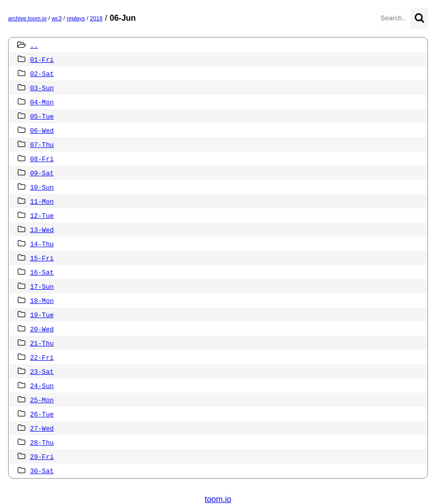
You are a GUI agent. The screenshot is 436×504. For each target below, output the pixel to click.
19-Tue (42, 315)
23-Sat (42, 371)
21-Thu (42, 343)
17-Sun (42, 286)
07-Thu (42, 144)
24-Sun (42, 385)
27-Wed (42, 428)
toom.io (218, 499)
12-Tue (42, 215)
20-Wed (42, 329)
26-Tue (42, 414)
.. (34, 45)
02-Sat (42, 73)
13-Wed (42, 229)
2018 (96, 18)
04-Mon (42, 102)
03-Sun (42, 88)
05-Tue (42, 116)
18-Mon (42, 300)
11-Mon (42, 201)
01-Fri (42, 59)
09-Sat (42, 173)
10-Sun (42, 187)
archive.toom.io (27, 18)
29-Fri (42, 456)
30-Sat (42, 471)
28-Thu (42, 442)
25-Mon (42, 400)
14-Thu (42, 244)
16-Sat (42, 272)
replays (76, 18)
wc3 (57, 18)
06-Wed (42, 130)
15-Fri (42, 258)
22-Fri (42, 357)
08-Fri (42, 159)
